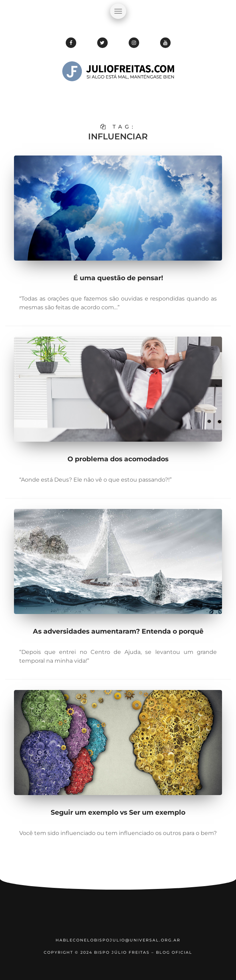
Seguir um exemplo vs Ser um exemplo (118, 812)
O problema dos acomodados (118, 459)
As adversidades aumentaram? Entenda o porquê (118, 631)
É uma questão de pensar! (118, 278)
